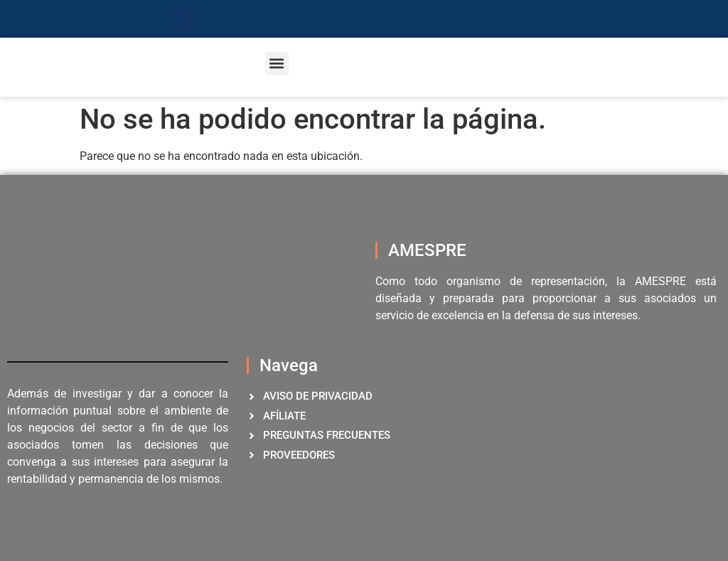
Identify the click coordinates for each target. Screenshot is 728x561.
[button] (277, 64)
